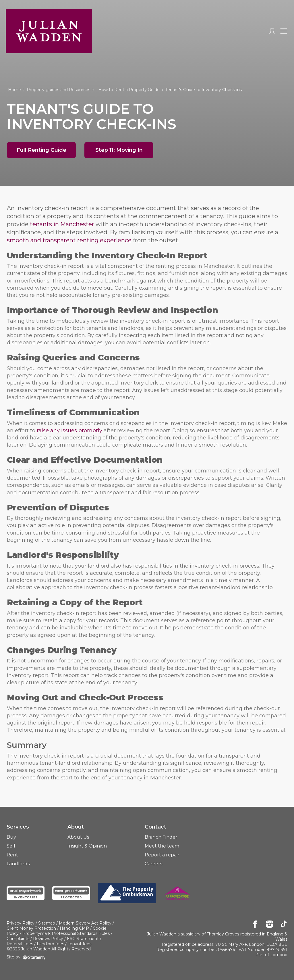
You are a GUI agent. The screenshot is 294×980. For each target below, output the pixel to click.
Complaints (18, 939)
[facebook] (255, 925)
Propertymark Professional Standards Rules (66, 933)
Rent (12, 855)
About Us (78, 837)
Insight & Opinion (87, 846)
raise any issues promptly (69, 431)
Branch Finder (161, 837)
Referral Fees (20, 944)
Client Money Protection (31, 928)
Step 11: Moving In (119, 150)
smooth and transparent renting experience (69, 240)
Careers (153, 864)
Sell (11, 846)
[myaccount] (272, 31)
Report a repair (162, 855)
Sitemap (47, 923)
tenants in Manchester (62, 224)
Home (14, 90)
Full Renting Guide (41, 150)
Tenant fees (80, 944)
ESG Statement (83, 939)
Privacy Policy (21, 923)
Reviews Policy (48, 939)
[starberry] (34, 957)
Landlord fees (50, 944)
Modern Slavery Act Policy (85, 923)
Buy (11, 837)
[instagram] (269, 925)
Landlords (18, 864)
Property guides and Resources (58, 90)
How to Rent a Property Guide (129, 90)
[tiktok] (284, 925)
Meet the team (162, 846)
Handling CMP (74, 928)
